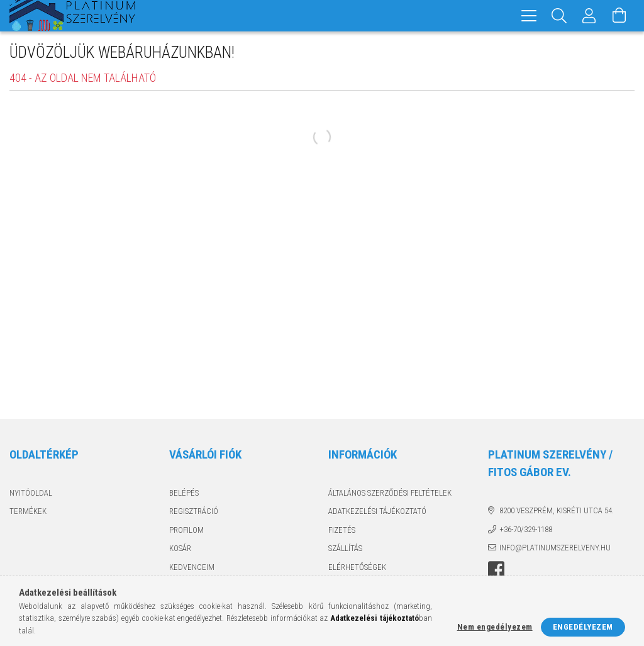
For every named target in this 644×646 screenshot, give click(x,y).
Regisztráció (194, 511)
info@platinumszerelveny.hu (555, 548)
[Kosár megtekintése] (619, 16)
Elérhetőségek (357, 567)
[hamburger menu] (529, 16)
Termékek (28, 511)
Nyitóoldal (31, 493)
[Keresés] (559, 16)
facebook (496, 570)
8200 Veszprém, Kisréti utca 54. (557, 510)
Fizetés (342, 530)
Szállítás (345, 548)
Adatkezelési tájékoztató (377, 511)
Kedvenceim (192, 567)
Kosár (180, 548)
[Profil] (589, 16)
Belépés (184, 493)
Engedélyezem (583, 627)
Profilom (186, 530)
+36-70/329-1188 (526, 529)
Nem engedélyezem (495, 627)
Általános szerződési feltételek (390, 493)
